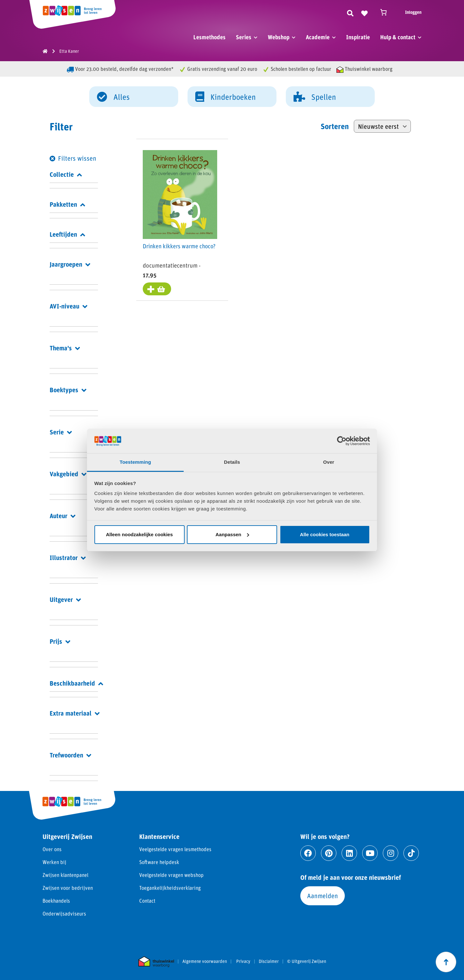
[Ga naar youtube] (370, 853)
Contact (147, 901)
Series (244, 37)
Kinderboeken (226, 96)
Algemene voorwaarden (205, 961)
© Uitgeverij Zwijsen (307, 961)
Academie (318, 37)
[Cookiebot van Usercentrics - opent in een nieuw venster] (342, 441)
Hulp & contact (398, 37)
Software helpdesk (159, 862)
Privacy (243, 961)
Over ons (52, 849)
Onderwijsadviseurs (64, 913)
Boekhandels (56, 901)
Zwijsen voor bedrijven (68, 888)
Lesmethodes (209, 37)
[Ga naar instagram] (391, 853)
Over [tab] (329, 462)
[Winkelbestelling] (382, 126)
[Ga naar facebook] (308, 853)
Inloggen (413, 12)
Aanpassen (232, 534)
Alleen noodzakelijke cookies (140, 534)
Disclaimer (269, 961)
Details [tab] (232, 462)
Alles (113, 96)
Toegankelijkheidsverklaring (170, 888)
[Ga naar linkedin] (349, 853)
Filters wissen (77, 158)
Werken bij (54, 862)
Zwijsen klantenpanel (65, 875)
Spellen (315, 96)
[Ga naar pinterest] (329, 853)
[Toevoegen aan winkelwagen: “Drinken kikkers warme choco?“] (157, 289)
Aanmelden (323, 896)
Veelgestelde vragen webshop (171, 875)
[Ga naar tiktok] (411, 853)
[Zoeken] (350, 12)
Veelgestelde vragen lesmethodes (175, 849)
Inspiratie (358, 37)
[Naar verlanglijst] (364, 12)
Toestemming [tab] (135, 462)
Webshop (279, 37)
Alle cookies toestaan (325, 534)
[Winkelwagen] (386, 12)
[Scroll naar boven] (446, 962)
